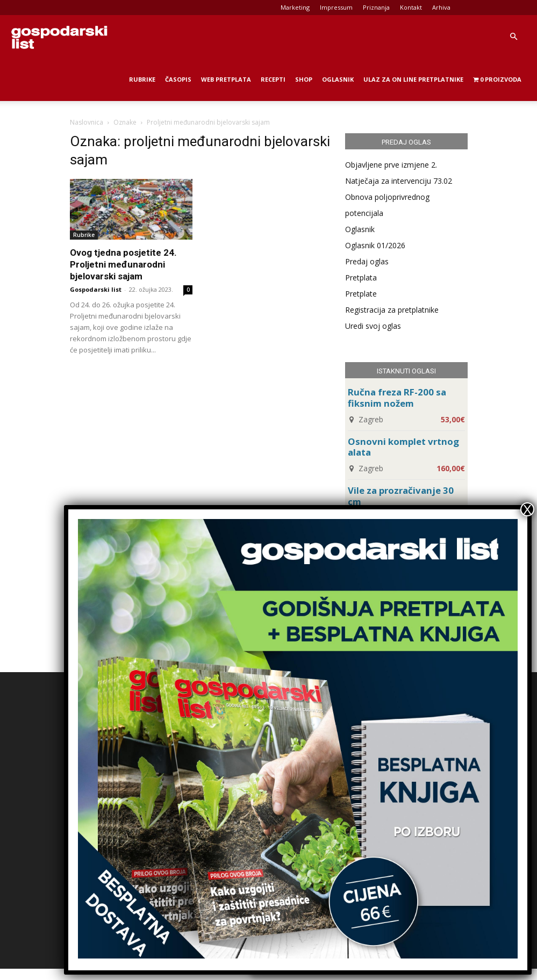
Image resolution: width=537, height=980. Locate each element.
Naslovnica (87, 122)
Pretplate (361, 294)
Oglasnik (338, 79)
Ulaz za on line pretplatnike (413, 79)
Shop (304, 79)
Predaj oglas (367, 261)
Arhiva (441, 7)
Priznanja (376, 7)
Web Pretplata (226, 79)
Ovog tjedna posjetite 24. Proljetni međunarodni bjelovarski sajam (123, 264)
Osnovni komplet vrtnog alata (403, 447)
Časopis (178, 79)
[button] (513, 37)
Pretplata (361, 278)
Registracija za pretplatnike (392, 310)
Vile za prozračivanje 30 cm (401, 496)
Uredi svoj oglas (373, 326)
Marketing (295, 7)
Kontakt (411, 7)
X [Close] (527, 509)
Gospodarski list (96, 289)
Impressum (336, 7)
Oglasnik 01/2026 (375, 245)
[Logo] (59, 37)
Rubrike (142, 79)
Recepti (273, 79)
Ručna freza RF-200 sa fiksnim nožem (397, 398)
